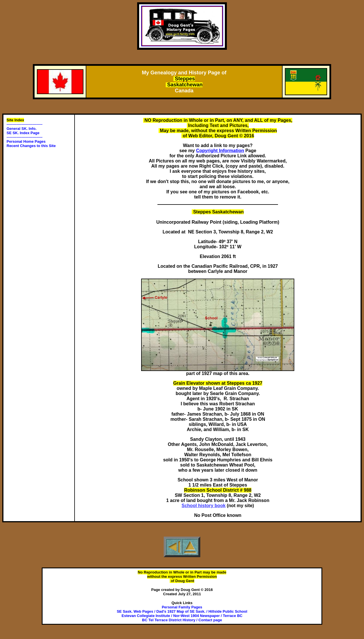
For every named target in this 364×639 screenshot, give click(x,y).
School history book (204, 506)
